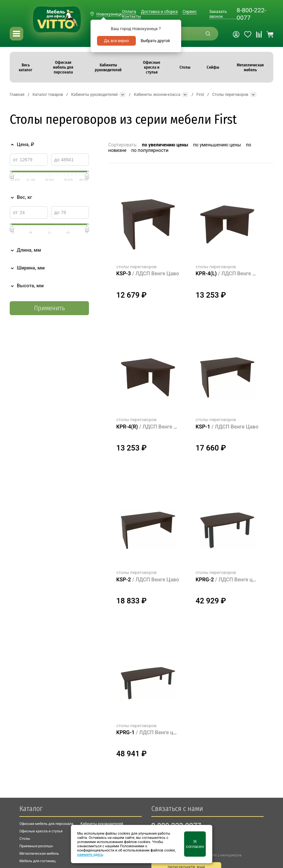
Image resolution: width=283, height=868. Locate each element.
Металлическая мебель (39, 854)
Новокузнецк (109, 14)
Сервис (190, 11)
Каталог (31, 809)
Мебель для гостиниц (38, 861)
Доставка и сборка (159, 11)
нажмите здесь (90, 855)
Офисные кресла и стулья (41, 831)
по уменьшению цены (217, 145)
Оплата (129, 11)
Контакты (131, 16)
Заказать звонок (218, 14)
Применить (49, 308)
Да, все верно (116, 41)
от (15, 160)
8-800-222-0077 (251, 14)
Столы (25, 839)
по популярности (150, 150)
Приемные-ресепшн (36, 846)
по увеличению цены (165, 145)
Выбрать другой (155, 41)
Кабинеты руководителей (102, 824)
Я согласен (195, 844)
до (57, 160)
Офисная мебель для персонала (46, 824)
